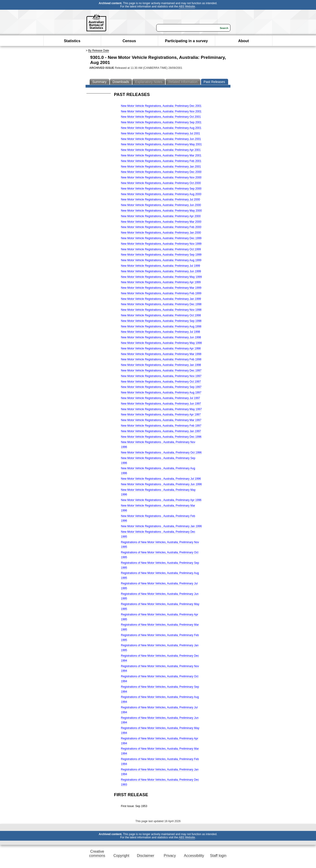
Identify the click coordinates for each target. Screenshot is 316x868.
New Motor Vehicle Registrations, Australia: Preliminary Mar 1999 (161, 288)
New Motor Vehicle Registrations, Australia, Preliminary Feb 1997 (161, 426)
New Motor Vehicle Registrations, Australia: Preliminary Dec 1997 (161, 371)
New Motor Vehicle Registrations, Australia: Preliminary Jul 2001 (161, 133)
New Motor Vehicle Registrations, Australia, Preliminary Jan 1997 (161, 431)
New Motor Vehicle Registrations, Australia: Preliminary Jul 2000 (161, 200)
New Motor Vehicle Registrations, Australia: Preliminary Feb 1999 (161, 293)
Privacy (170, 856)
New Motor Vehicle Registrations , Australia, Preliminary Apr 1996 (161, 500)
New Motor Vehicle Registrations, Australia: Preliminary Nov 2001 (161, 111)
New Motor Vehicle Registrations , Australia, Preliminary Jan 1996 (161, 526)
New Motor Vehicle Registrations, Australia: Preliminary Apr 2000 (161, 216)
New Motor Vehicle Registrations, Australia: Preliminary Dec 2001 (161, 106)
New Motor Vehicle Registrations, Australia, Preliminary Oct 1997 (161, 382)
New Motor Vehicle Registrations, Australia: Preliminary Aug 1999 (161, 260)
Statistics (72, 41)
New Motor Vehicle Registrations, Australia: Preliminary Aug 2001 (161, 128)
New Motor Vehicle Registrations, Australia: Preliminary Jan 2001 (161, 167)
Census (129, 41)
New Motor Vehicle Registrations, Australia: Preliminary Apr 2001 (161, 150)
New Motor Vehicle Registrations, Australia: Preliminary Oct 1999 (161, 249)
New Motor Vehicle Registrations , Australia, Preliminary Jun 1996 (161, 484)
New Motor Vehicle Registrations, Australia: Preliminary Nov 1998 (161, 310)
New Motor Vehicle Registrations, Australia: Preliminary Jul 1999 (161, 266)
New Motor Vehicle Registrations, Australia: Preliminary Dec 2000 (161, 172)
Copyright (121, 856)
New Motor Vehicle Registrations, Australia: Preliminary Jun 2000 (161, 205)
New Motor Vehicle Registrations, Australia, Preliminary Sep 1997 (161, 387)
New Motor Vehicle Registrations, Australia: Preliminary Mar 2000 (161, 222)
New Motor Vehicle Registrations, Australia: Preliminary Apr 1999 (161, 282)
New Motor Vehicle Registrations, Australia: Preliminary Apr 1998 (161, 348)
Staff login (218, 856)
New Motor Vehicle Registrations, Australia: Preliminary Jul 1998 (161, 332)
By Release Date (99, 51)
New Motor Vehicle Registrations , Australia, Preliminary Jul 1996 (161, 479)
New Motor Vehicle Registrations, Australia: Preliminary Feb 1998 (161, 359)
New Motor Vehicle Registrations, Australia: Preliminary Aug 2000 (161, 194)
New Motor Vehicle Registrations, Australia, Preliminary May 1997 (161, 409)
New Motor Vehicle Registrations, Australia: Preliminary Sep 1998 (161, 321)
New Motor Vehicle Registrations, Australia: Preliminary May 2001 (161, 144)
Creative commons (97, 854)
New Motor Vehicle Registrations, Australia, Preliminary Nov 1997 (161, 376)
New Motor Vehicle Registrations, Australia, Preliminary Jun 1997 (161, 404)
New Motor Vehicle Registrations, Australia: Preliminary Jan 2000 (161, 233)
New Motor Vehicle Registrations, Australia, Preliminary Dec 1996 (161, 437)
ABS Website (187, 6)
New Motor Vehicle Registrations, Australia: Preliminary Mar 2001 (161, 155)
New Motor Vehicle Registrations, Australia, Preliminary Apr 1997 (161, 415)
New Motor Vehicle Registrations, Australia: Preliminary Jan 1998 (161, 365)
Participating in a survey (186, 41)
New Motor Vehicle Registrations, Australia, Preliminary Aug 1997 (161, 393)
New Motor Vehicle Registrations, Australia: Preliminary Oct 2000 (161, 183)
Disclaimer (146, 856)
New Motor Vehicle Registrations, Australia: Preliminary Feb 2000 (161, 227)
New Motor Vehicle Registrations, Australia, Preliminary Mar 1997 (161, 420)
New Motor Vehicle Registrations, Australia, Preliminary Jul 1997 (161, 398)
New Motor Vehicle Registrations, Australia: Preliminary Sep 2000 (161, 189)
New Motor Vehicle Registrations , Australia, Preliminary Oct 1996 (161, 453)
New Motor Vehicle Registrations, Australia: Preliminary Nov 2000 (161, 177)
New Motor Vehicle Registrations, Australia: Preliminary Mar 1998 (161, 354)
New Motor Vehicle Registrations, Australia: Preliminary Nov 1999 (161, 244)
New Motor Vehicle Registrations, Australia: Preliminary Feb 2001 (161, 161)
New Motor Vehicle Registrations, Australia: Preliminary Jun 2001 (161, 139)
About (243, 41)
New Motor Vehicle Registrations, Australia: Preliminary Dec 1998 (161, 304)
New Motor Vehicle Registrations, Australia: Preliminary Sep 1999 (161, 255)
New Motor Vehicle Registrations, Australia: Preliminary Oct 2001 (161, 117)
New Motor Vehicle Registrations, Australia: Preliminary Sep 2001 (161, 122)
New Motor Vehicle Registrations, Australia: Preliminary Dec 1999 (161, 238)
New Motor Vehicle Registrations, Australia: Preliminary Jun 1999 (161, 271)
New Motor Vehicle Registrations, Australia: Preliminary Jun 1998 (161, 337)
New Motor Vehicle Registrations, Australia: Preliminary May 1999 (161, 277)
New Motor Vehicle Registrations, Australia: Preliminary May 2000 (161, 211)
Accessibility (194, 856)
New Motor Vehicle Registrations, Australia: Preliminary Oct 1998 (161, 315)
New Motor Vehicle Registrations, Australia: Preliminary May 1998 (161, 343)
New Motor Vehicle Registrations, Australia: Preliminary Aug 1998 (161, 326)
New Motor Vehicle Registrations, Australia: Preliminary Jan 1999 (161, 299)
